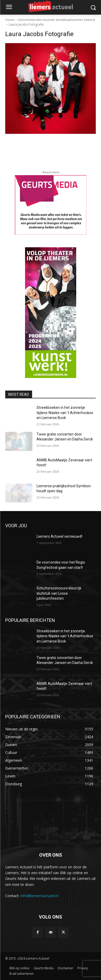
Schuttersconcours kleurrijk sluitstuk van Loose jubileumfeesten (59, 593)
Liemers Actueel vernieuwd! (59, 536)
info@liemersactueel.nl (39, 896)
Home (10, 20)
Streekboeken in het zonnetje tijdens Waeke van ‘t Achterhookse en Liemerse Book (65, 413)
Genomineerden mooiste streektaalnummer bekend (56, 20)
